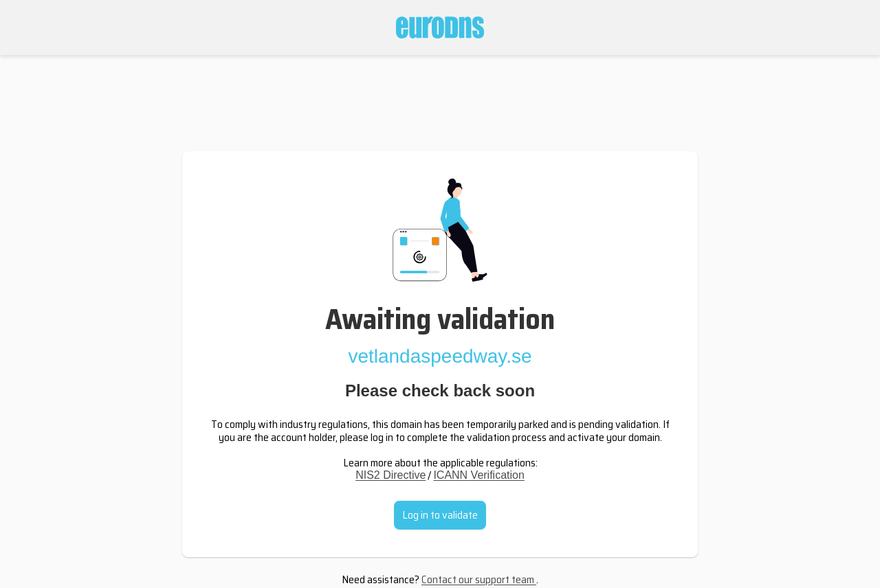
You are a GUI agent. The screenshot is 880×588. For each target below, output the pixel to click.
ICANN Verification (479, 475)
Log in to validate (440, 515)
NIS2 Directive (390, 475)
